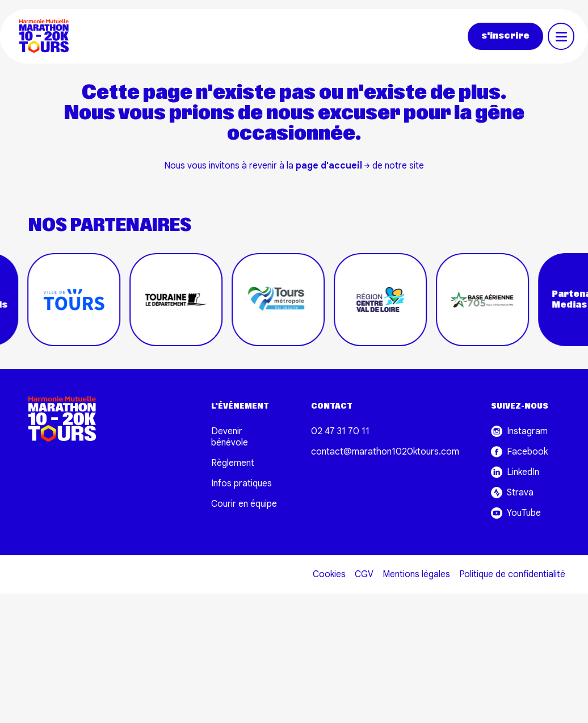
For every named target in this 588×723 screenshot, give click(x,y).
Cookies (329, 574)
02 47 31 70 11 (340, 431)
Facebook (519, 452)
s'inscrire (505, 36)
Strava (512, 493)
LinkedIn (515, 472)
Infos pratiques (241, 484)
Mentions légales (416, 574)
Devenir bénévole (230, 437)
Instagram (519, 431)
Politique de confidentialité (512, 574)
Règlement (233, 463)
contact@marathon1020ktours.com (385, 452)
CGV (364, 574)
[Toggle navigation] (561, 36)
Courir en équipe (244, 504)
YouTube (516, 513)
